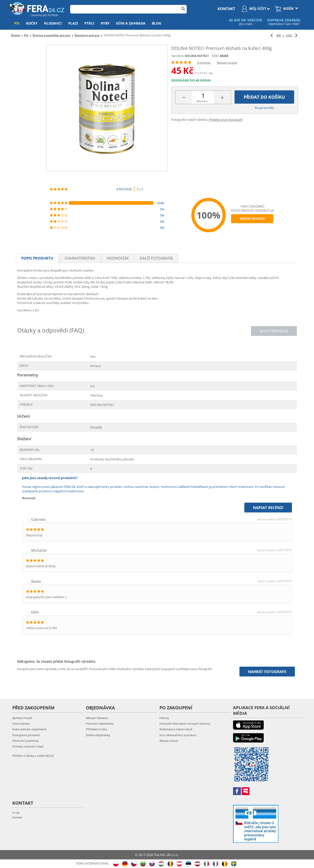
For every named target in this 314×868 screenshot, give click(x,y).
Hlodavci (53, 23)
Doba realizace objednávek (29, 729)
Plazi (73, 23)
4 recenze (204, 62)
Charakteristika (80, 258)
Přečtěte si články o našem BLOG (33, 756)
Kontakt (17, 817)
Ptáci (89, 23)
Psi (17, 23)
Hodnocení (118, 258)
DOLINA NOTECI (197, 56)
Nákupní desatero (97, 718)
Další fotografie (156, 258)
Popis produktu (37, 258)
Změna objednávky (98, 735)
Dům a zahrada (131, 23)
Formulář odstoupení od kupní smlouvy (185, 723)
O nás (16, 813)
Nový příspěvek (274, 331)
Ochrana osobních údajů (28, 746)
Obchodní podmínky (26, 741)
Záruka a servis (169, 741)
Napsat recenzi (227, 62)
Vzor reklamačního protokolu (178, 735)
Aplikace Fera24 (22, 718)
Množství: (202, 101)
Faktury (164, 718)
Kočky (32, 23)
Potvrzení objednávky (100, 723)
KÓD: (215, 56)
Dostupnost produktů (26, 735)
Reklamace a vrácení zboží (176, 729)
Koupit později (264, 108)
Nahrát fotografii (267, 672)
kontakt (226, 9)
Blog (157, 23)
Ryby (105, 23)
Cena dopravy (21, 723)
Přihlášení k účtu (96, 729)
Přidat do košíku (264, 97)
